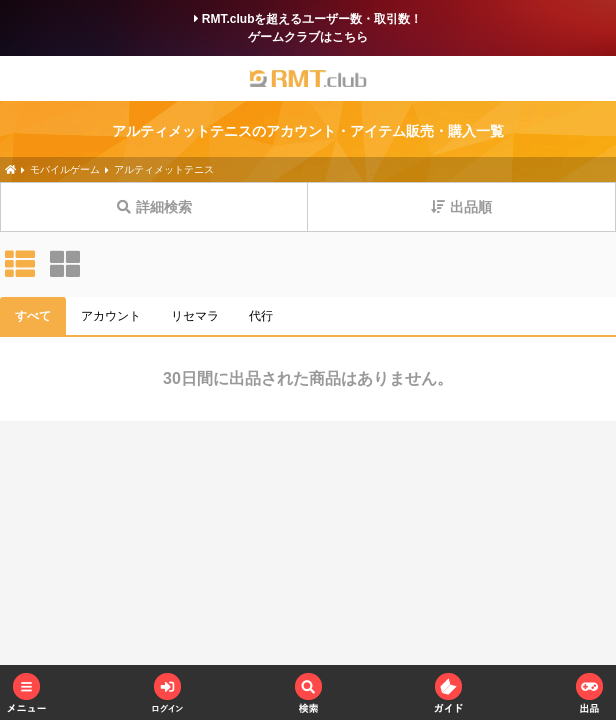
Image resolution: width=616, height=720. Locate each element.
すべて (33, 316)
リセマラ (195, 316)
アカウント (111, 316)
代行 (261, 316)
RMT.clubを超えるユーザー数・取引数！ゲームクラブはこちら (308, 28)
